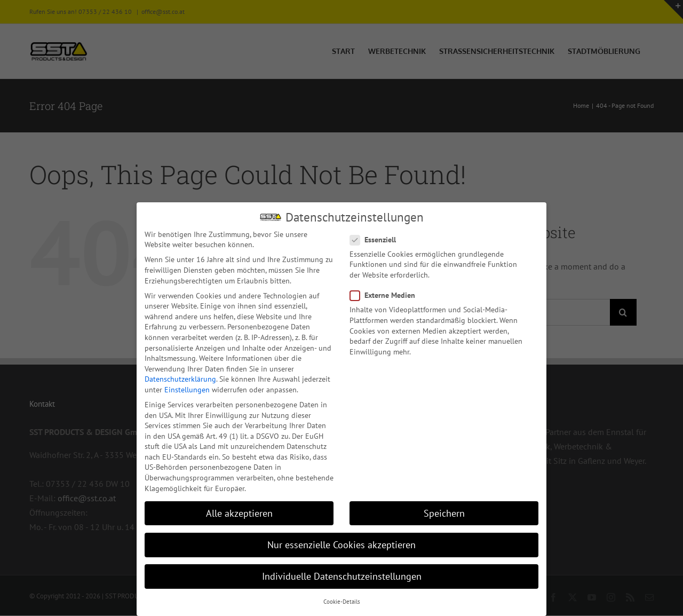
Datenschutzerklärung (180, 378)
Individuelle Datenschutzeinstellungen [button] (342, 576)
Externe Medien (387, 295)
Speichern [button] (444, 513)
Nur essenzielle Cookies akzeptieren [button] (341, 544)
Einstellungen (187, 389)
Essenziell (377, 239)
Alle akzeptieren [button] (239, 513)
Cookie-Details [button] (342, 601)
